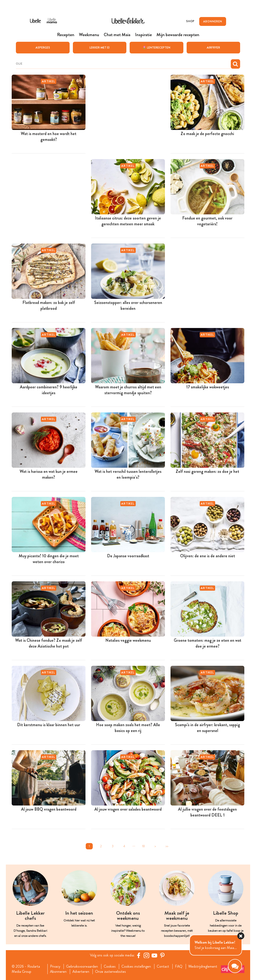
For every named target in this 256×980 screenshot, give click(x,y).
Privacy (55, 966)
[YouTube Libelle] (154, 955)
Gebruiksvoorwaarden (82, 966)
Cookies (110, 966)
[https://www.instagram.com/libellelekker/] (146, 955)
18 (143, 846)
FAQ (179, 966)
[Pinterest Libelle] (162, 955)
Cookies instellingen (136, 966)
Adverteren (81, 972)
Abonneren (58, 972)
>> (167, 846)
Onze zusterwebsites (111, 972)
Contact (163, 966)
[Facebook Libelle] (139, 955)
